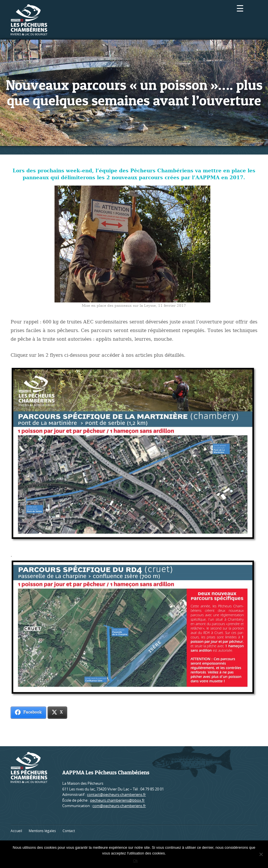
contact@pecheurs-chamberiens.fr (116, 794)
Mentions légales (42, 831)
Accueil (16, 831)
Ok (136, 861)
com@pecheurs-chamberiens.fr (119, 806)
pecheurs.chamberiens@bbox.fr (117, 800)
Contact (69, 831)
